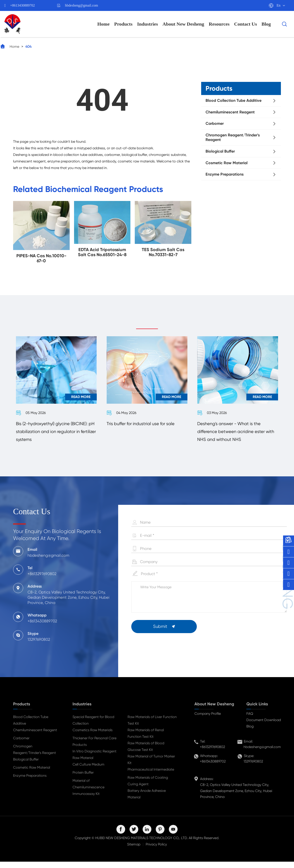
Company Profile (208, 720)
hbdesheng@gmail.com (82, 5)
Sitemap (134, 851)
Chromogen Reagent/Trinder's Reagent (233, 137)
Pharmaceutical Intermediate (151, 776)
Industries (148, 24)
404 (28, 47)
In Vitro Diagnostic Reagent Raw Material (94, 761)
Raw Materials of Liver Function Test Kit (152, 726)
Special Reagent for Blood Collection (93, 726)
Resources (219, 24)
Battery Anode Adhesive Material (147, 800)
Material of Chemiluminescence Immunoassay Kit (88, 793)
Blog (266, 24)
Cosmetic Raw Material (227, 163)
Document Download (264, 726)
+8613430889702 (23, 5)
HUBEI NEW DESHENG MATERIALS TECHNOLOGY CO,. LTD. (142, 844)
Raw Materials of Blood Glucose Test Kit (146, 753)
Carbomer (215, 123)
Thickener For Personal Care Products (94, 748)
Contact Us (246, 24)
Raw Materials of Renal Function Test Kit (146, 740)
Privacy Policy (156, 851)
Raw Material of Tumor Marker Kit (151, 766)
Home (104, 24)
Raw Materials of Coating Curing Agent (148, 787)
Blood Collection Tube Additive (233, 100)
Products (123, 24)
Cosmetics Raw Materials (93, 736)
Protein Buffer (83, 779)
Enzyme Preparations (225, 174)
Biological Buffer (220, 151)
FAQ (250, 720)
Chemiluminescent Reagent (230, 112)
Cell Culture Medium (88, 771)
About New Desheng (183, 24)
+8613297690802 (212, 753)
